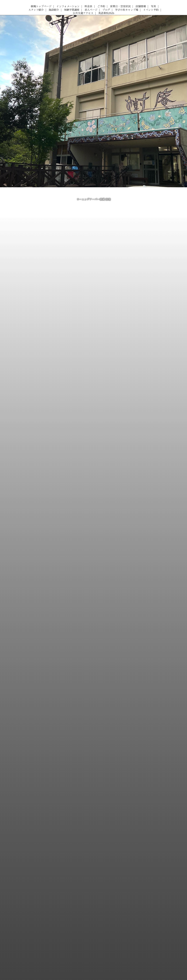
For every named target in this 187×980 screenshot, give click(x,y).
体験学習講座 (72, 10)
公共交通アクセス (83, 13)
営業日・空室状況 (120, 6)
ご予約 (101, 6)
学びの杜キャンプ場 (127, 10)
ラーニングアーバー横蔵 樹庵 (94, 199)
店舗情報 (141, 6)
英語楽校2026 (106, 13)
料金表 (88, 6)
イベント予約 (151, 10)
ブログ (106, 10)
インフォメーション (68, 6)
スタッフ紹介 (36, 10)
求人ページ (91, 10)
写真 (153, 6)
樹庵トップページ (41, 6)
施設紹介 (54, 10)
